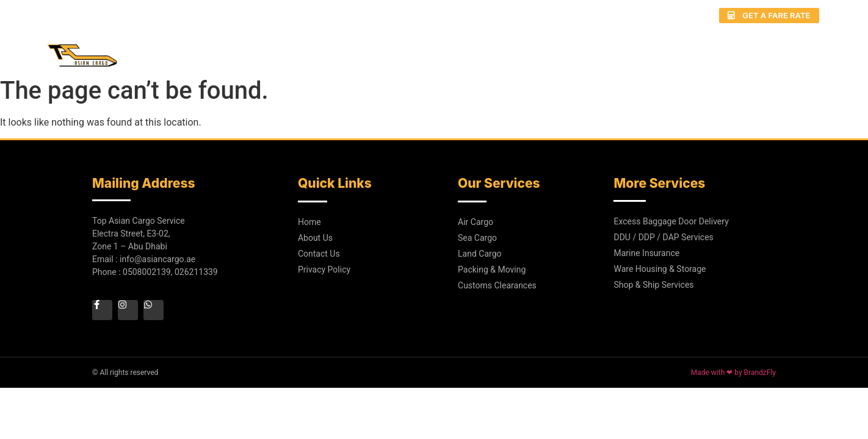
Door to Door (587, 49)
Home (372, 49)
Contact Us (792, 49)
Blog (725, 49)
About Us (435, 49)
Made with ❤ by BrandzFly (733, 373)
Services (505, 49)
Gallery (668, 49)
